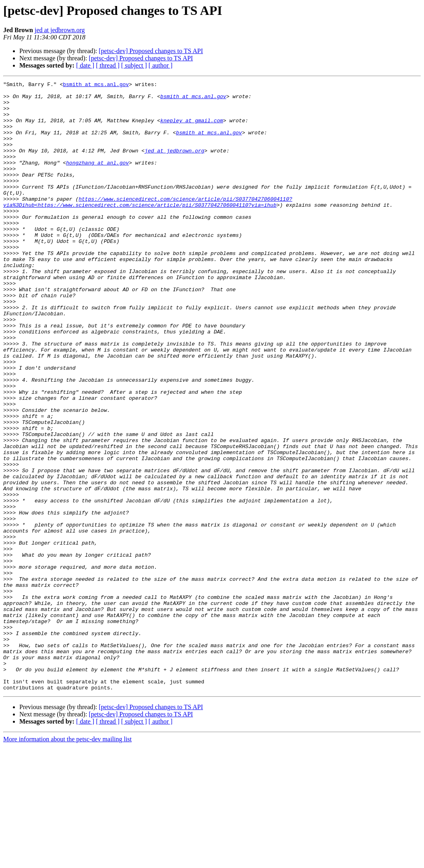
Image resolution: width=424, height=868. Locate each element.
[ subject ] (134, 65)
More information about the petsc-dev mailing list (67, 861)
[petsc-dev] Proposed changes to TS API (151, 51)
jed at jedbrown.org (60, 30)
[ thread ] (108, 65)
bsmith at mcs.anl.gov (96, 85)
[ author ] (161, 65)
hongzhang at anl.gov (97, 179)
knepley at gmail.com (192, 129)
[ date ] (85, 65)
